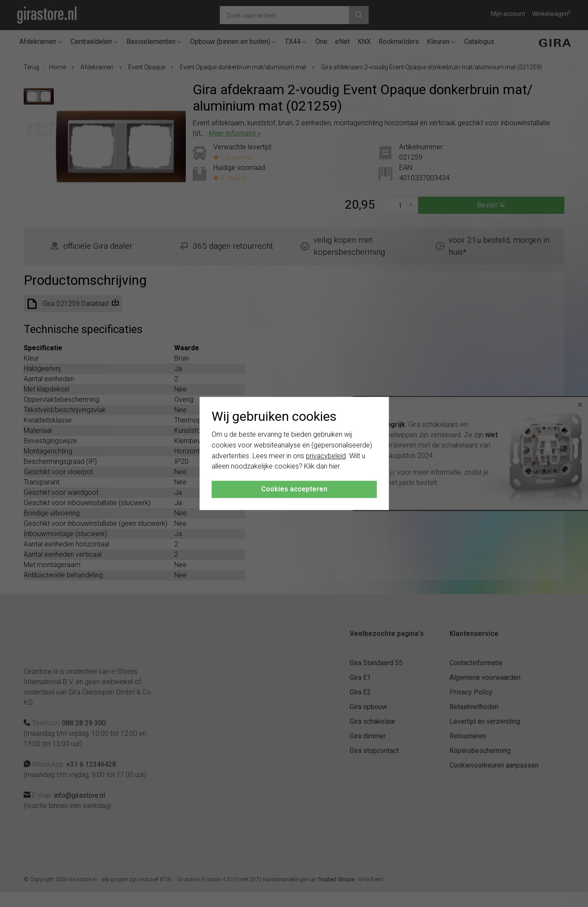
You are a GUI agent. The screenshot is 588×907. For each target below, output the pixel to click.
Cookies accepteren (294, 489)
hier (334, 467)
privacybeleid (326, 456)
